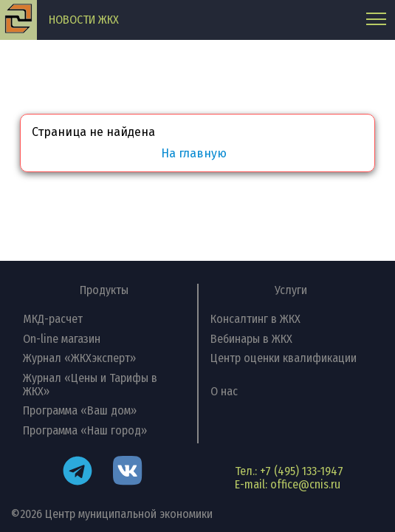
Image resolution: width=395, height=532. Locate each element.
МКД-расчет (53, 319)
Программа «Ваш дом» (80, 410)
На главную (194, 154)
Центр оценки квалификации (284, 358)
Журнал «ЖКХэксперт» (79, 358)
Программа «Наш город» (85, 430)
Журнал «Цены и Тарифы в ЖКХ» (90, 385)
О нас (224, 391)
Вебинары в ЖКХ (251, 339)
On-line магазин (62, 339)
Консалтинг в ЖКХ (255, 319)
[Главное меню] (376, 20)
